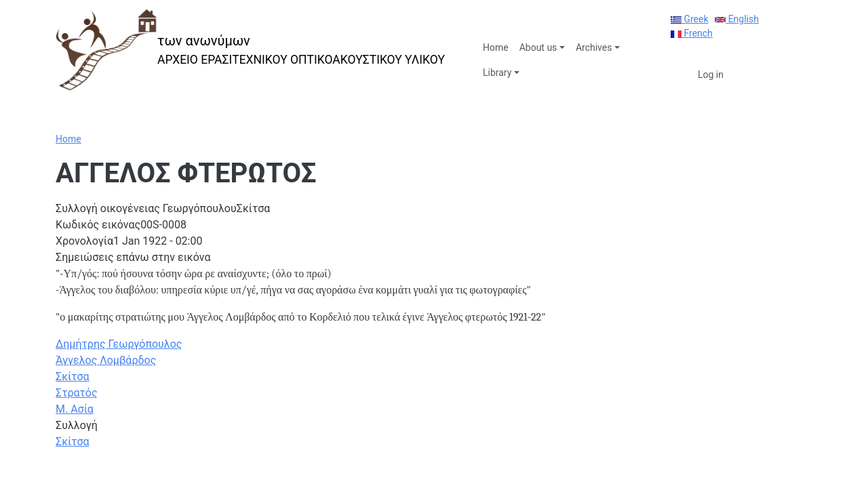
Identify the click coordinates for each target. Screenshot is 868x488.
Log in (711, 75)
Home (496, 47)
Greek (690, 19)
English (737, 19)
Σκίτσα (73, 377)
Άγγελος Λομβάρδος (106, 360)
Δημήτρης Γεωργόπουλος (119, 344)
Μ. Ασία (75, 409)
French (692, 33)
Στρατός (77, 393)
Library (497, 73)
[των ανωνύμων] (250, 50)
